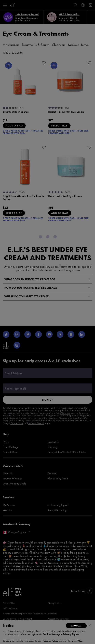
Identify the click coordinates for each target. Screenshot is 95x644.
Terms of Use (75, 641)
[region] (47, 632)
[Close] (90, 625)
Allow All (76, 626)
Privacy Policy (50, 641)
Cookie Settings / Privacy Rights (61, 634)
